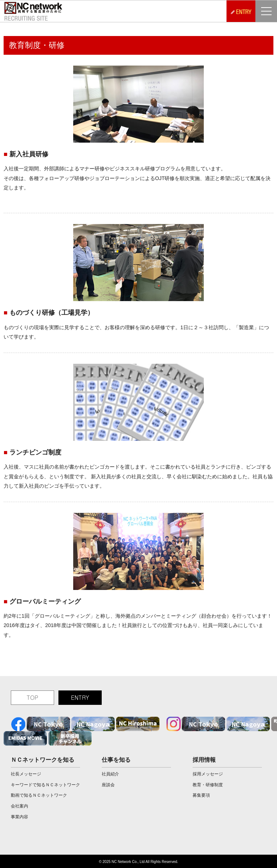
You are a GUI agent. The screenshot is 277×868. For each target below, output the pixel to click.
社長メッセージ (26, 774)
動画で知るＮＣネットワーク (39, 795)
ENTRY (80, 697)
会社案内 (19, 806)
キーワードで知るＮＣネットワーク (45, 785)
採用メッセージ (208, 774)
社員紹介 (110, 774)
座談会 (108, 785)
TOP (32, 697)
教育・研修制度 (208, 785)
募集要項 (201, 795)
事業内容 (19, 817)
